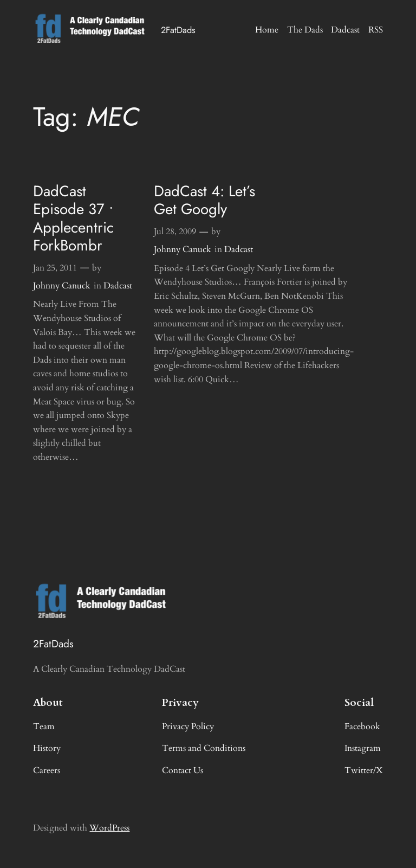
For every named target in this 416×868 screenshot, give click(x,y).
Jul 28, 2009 (175, 232)
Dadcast (118, 286)
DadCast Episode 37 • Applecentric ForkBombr (73, 218)
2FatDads (178, 30)
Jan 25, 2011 (55, 268)
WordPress (109, 828)
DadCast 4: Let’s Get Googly (204, 200)
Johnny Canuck (62, 286)
